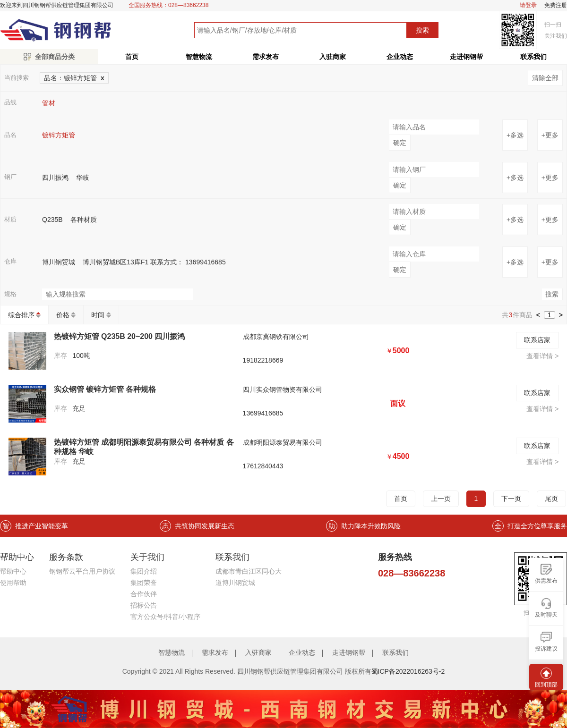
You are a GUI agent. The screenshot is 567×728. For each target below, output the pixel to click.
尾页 (551, 499)
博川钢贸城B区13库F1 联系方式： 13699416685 (154, 262)
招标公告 (144, 605)
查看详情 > (542, 356)
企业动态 (400, 57)
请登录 (528, 5)
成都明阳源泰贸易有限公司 (283, 442)
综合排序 (21, 315)
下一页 (511, 499)
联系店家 (537, 340)
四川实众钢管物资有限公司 (283, 389)
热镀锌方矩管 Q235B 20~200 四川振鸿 (120, 336)
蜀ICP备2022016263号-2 (408, 671)
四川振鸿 (55, 178)
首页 (132, 57)
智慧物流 (199, 57)
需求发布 (266, 57)
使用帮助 (13, 583)
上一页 (441, 499)
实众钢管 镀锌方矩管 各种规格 (105, 389)
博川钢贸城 (59, 262)
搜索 (422, 30)
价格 (63, 315)
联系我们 (395, 652)
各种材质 (84, 220)
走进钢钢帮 (466, 57)
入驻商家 (333, 57)
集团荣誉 (144, 583)
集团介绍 (144, 571)
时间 (98, 315)
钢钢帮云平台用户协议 (82, 571)
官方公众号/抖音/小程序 (165, 617)
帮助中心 (13, 571)
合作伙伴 (144, 594)
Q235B (52, 220)
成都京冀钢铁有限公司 (276, 337)
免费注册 (556, 5)
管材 (49, 103)
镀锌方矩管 (59, 135)
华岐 (83, 178)
